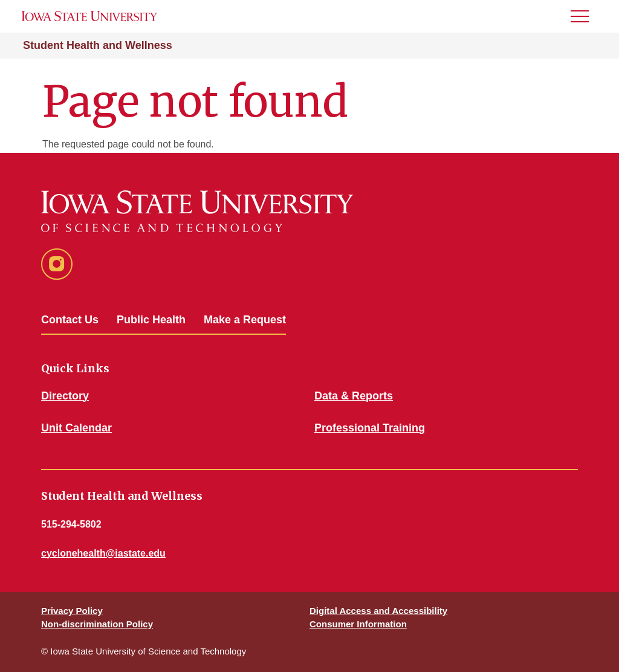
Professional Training (370, 428)
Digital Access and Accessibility (378, 611)
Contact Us (70, 320)
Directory (65, 396)
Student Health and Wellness (98, 45)
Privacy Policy (72, 611)
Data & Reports (354, 396)
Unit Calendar (76, 428)
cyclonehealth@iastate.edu (103, 553)
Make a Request (245, 320)
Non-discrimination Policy (97, 624)
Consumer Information (358, 624)
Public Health (151, 320)
